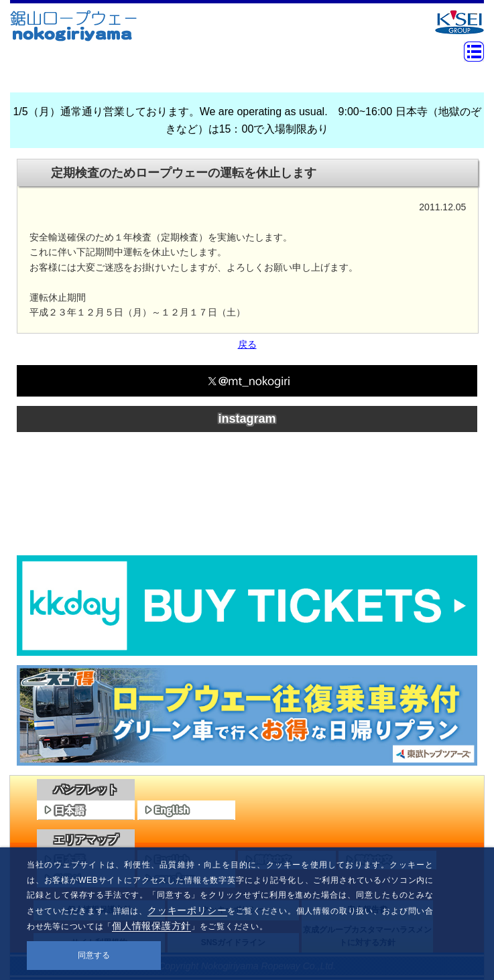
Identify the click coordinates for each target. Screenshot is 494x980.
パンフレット (86, 789)
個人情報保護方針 (151, 926)
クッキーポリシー (187, 910)
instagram (247, 419)
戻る (247, 344)
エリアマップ (86, 840)
